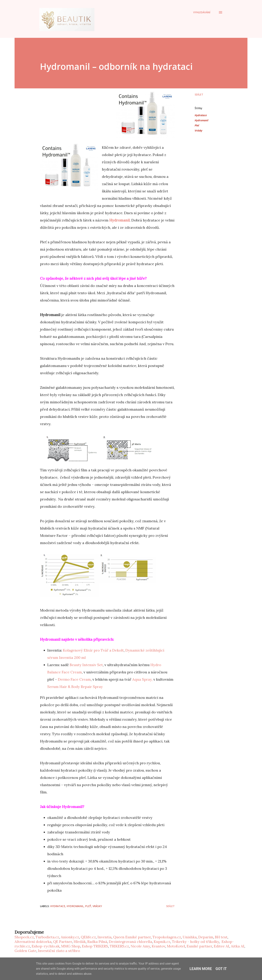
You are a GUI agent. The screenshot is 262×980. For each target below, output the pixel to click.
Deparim (206, 937)
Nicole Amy (140, 946)
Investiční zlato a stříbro (59, 951)
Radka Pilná (97, 942)
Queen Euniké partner (132, 937)
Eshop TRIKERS (95, 946)
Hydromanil (120, 220)
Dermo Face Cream (74, 679)
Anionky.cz (70, 937)
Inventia (105, 937)
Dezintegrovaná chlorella (130, 942)
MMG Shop (71, 946)
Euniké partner (199, 946)
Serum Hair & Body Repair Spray (75, 687)
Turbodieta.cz (47, 937)
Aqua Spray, (142, 679)
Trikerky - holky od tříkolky (195, 942)
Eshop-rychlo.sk (46, 946)
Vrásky (199, 130)
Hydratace (201, 115)
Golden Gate (25, 951)
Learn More (201, 969)
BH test (221, 937)
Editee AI (222, 946)
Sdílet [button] (199, 94)
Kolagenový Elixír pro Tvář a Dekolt (93, 650)
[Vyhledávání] (202, 12)
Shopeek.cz (24, 937)
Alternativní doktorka (33, 942)
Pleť (197, 125)
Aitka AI (238, 946)
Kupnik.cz (162, 942)
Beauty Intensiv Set (86, 665)
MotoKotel (176, 946)
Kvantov (158, 946)
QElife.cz (88, 937)
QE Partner (63, 942)
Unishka (190, 937)
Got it (221, 969)
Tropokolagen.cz (167, 937)
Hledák (80, 942)
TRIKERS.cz (119, 946)
